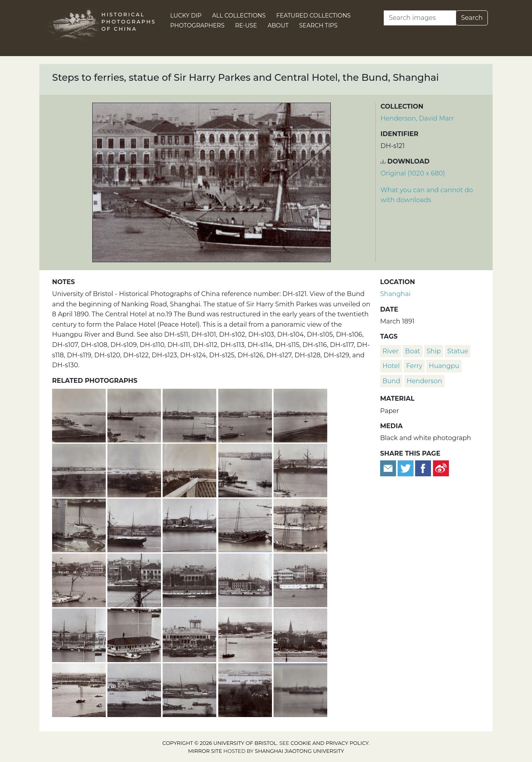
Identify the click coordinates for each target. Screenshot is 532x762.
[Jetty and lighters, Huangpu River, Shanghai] (80, 524)
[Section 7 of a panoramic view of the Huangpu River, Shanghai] (135, 469)
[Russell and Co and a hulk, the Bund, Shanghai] (135, 579)
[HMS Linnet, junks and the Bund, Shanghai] (300, 524)
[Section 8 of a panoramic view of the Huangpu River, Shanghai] (190, 469)
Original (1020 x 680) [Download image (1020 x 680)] (413, 173)
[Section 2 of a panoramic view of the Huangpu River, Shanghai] (135, 414)
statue (458, 351)
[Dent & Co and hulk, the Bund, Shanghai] (190, 579)
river (390, 351)
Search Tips (318, 25)
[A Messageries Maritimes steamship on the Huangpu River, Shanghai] (300, 469)
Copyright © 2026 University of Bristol (219, 743)
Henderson (424, 381)
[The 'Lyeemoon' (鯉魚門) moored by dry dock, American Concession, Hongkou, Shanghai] (190, 689)
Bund (391, 381)
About (278, 25)
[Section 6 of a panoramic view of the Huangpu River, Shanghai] (80, 469)
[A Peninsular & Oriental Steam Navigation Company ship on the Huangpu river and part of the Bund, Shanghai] (190, 524)
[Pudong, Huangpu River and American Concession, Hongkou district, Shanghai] (246, 689)
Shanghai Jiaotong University (299, 751)
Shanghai (395, 294)
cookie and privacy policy (330, 743)
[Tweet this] (406, 468)
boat (413, 351)
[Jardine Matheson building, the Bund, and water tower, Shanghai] (190, 634)
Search (472, 18)
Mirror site (205, 751)
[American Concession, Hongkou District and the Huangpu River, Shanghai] (135, 689)
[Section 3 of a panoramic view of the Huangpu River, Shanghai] (190, 414)
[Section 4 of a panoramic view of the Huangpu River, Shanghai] (246, 414)
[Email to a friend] (389, 468)
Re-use (246, 25)
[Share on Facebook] (423, 468)
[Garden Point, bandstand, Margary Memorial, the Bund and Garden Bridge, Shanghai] (246, 634)
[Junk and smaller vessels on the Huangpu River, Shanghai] (246, 524)
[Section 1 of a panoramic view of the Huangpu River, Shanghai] (80, 414)
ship (434, 351)
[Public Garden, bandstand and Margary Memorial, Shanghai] (300, 634)
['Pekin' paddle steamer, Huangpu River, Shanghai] (135, 524)
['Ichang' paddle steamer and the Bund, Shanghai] (246, 579)
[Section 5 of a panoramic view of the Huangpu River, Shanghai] (300, 414)
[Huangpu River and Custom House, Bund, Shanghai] (80, 579)
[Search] (420, 18)
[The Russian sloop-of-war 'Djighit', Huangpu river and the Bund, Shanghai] (80, 634)
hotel (391, 366)
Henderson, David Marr (417, 118)
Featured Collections (314, 16)
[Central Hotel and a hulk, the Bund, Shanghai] (300, 579)
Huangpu (444, 366)
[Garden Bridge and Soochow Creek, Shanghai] (80, 689)
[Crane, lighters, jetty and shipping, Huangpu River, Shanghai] (246, 469)
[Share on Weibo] (441, 468)
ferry (414, 366)
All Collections (239, 16)
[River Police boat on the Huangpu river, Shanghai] (135, 634)
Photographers (197, 25)
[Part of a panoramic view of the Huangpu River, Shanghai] (300, 689)
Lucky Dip (186, 16)
